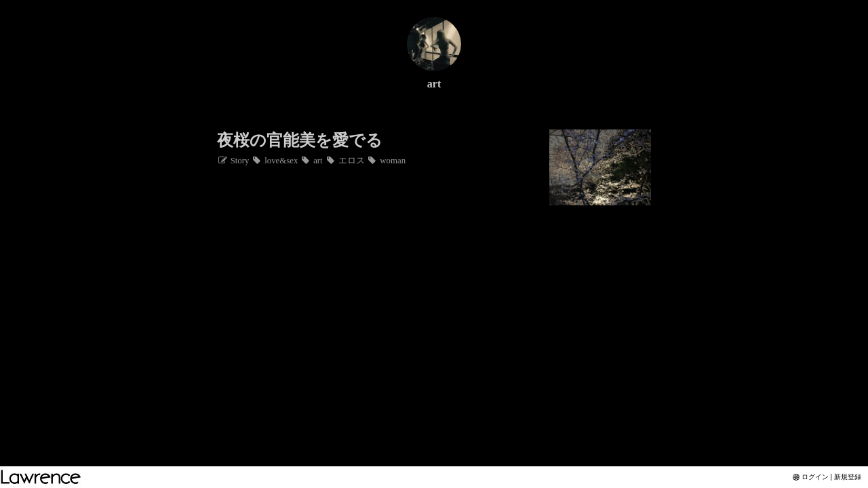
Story (233, 161)
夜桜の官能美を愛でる (300, 140)
